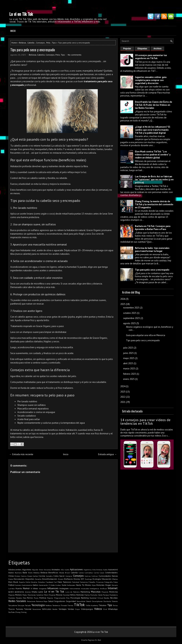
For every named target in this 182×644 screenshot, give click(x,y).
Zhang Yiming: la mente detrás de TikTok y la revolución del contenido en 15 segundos (154, 204)
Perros (30, 598)
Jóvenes (28, 592)
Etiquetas (142, 49)
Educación (107, 579)
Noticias (80, 595)
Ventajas (63, 609)
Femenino (84, 582)
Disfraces (68, 579)
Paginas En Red (94, 640)
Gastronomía (27, 585)
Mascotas (96, 592)
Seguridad (71, 601)
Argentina (88, 570)
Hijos (94, 585)
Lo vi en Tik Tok (21, 14)
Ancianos (47, 570)
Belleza (22, 43)
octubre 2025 (130, 313)
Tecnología (38, 605)
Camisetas (89, 573)
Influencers (53, 588)
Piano (36, 598)
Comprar (69, 576)
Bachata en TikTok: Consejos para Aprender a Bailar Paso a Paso (153, 228)
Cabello (31, 43)
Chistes (17, 576)
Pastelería (114, 595)
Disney (77, 579)
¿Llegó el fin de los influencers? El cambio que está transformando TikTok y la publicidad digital (152, 130)
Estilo (28, 582)
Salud (51, 601)
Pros (68, 598)
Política (43, 598)
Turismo (20, 609)
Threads (64, 605)
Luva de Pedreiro (73, 592)
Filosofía (92, 582)
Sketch (89, 601)
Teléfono (49, 605)
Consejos (40, 43)
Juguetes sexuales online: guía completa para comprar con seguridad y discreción (151, 80)
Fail (55, 582)
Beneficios (53, 573)
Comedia (49, 576)
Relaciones (31, 601)
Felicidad (76, 582)
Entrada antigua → (107, 454)
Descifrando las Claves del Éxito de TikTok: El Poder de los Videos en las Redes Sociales (153, 105)
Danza (115, 576)
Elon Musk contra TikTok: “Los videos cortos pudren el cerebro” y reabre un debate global (153, 155)
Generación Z (44, 585)
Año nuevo (65, 570)
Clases (30, 576)
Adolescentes (15, 570)
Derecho (38, 579)
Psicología (75, 598)
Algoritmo (27, 570)
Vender (55, 609)
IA (31, 588)
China (11, 576)
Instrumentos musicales (79, 588)
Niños (73, 595)
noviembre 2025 (131, 308)
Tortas (115, 605)
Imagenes (43, 588)
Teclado (28, 605)
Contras (88, 576)
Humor (26, 588)
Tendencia (56, 605)
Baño (30, 573)
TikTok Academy (92, 605)
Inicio (13, 31)
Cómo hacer (59, 576)
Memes (18, 595)
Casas (102, 573)
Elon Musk (13, 582)
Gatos (35, 585)
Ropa (45, 601)
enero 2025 (129, 379)
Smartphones (97, 601)
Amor (41, 570)
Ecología (97, 579)
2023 (123, 392)
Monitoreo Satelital (35, 595)
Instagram (64, 588)
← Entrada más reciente (21, 454)
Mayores (105, 592)
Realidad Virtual (96, 598)
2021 (123, 402)
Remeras (40, 601)
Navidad (66, 595)
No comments (75, 55)
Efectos (115, 579)
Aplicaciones (76, 570)
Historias (100, 585)
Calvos (81, 573)
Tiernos (70, 605)
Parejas (106, 595)
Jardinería (19, 592)
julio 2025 (128, 348)
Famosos (67, 582)
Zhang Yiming (21, 612)
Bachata (18, 573)
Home (14, 43)
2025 (123, 304)
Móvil (46, 595)
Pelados (19, 598)
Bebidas (37, 573)
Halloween (71, 585)
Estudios (42, 582)
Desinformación (50, 579)
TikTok (79, 605)
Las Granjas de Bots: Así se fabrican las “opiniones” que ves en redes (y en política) (154, 180)
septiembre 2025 (132, 318)
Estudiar (34, 582)
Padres (87, 595)
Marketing (85, 592)
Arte (94, 570)
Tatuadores (13, 605)
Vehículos (47, 609)
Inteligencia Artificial (98, 588)
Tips (54, 43)
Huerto (19, 588)
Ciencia (24, 576)
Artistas (99, 570)
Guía (64, 585)
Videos (98, 609)
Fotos (116, 582)
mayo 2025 (129, 358)
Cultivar (95, 576)
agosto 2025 (129, 323)
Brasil (67, 573)
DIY (82, 579)
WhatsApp (113, 609)
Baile (25, 573)
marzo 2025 (129, 369)
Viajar (77, 609)
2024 (123, 386)
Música (59, 595)
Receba (107, 598)
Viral (105, 609)
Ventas (71, 609)
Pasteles (12, 598)
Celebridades (111, 573)
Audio (105, 570)
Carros (96, 573)
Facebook (49, 582)
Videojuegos (87, 609)
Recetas (114, 598)
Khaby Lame (37, 592)
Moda (25, 595)
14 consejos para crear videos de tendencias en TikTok (145, 422)
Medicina (113, 592)
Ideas (35, 588)
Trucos (12, 609)
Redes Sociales (17, 601)
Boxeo (62, 573)
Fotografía (109, 582)
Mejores (11, 595)
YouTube (11, 612)
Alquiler (35, 570)
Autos (11, 573)
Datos (11, 579)
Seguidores (60, 601)
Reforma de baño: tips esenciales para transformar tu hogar (152, 250)
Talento (115, 601)
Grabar (58, 585)
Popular (50, 598)
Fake (60, 582)
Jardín (11, 592)
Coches (35, 576)
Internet (113, 588)
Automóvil (113, 570)
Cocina (42, 576)
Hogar (108, 585)
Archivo (158, 49)
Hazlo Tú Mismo (83, 585)
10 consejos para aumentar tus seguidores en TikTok (151, 57)
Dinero (61, 579)
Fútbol (11, 585)
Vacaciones (37, 609)
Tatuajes (21, 605)
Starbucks (107, 601)
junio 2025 (128, 353)
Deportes (30, 579)
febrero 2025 (130, 374)
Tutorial (28, 609)
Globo (53, 585)
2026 (123, 299)
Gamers (18, 585)
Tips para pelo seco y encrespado (33, 50)
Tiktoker (103, 605)
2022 (123, 397)
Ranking (85, 598)
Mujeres (52, 595)
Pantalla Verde (96, 595)
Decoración (19, 579)
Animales (56, 570)
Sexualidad (81, 601)
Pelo (48, 43)
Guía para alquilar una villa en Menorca (146, 335)
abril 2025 (128, 363)
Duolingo (88, 579)
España (22, 582)
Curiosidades (105, 576)
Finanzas (100, 582)
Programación (60, 598)
